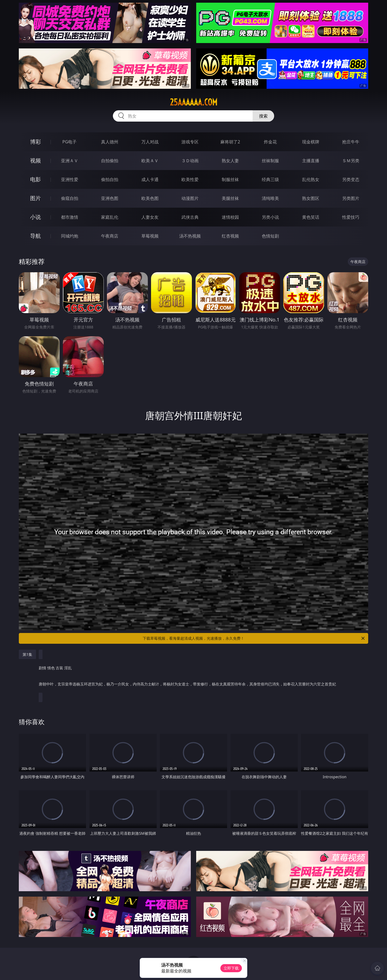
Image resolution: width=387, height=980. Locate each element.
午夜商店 (110, 236)
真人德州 (110, 142)
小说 (35, 217)
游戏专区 (190, 142)
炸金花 (270, 142)
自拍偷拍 (110, 161)
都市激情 (70, 217)
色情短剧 (270, 236)
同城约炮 (70, 236)
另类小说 (270, 217)
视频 (35, 160)
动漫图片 (190, 198)
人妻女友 (150, 217)
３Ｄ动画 (190, 161)
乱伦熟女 (311, 179)
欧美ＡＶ (150, 161)
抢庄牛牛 (351, 142)
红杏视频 (230, 236)
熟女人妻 (230, 161)
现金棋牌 (311, 142)
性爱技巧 (351, 217)
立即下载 (231, 968)
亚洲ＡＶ (70, 161)
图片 (35, 198)
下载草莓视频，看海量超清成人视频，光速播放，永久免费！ (254, 638)
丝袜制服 (270, 161)
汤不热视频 (190, 236)
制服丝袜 (230, 179)
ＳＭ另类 (351, 161)
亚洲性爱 (70, 179)
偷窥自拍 (70, 198)
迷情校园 (230, 217)
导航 (35, 236)
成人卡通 (150, 179)
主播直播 (311, 161)
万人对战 (150, 142)
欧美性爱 (190, 179)
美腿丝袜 (230, 198)
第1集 (27, 654)
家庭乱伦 (110, 217)
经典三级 (270, 179)
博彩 (35, 142)
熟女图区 (311, 198)
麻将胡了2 (230, 142)
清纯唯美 (270, 198)
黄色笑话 (311, 217)
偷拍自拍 (110, 179)
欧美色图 (150, 198)
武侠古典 (190, 217)
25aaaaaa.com (194, 102)
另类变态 (351, 179)
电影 (35, 179)
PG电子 (69, 142)
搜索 (263, 116)
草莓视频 (150, 236)
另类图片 (351, 198)
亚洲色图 (110, 198)
